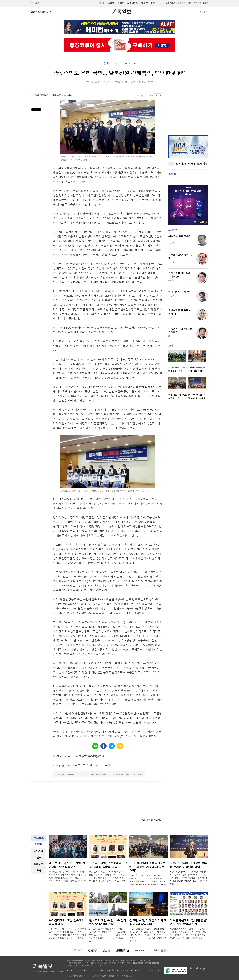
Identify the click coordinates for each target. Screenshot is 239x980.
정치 (106, 64)
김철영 (171, 317)
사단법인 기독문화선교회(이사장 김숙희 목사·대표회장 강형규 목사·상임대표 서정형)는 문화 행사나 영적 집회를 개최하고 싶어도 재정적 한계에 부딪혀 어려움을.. (188, 933)
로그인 (205, 3)
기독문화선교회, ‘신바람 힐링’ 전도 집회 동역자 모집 (188, 922)
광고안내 (81, 970)
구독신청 (197, 3)
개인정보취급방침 (117, 970)
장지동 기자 (45, 95)
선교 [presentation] (39, 857)
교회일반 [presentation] (39, 844)
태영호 (83, 774)
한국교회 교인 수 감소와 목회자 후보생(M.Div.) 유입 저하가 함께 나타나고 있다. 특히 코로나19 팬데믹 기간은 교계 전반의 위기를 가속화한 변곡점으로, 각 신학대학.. (108, 935)
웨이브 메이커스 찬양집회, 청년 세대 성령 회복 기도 (67, 865)
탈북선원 (139, 774)
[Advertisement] (188, 112)
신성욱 (171, 280)
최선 (170, 336)
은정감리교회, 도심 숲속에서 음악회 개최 (67, 922)
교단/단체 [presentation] (39, 851)
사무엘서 (172, 262)
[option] (178, 362)
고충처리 (147, 970)
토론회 (72, 774)
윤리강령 (158, 970)
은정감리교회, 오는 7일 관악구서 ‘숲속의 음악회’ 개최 (108, 865)
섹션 (35, 3)
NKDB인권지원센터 (100, 774)
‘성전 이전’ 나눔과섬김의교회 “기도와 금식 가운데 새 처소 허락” (148, 867)
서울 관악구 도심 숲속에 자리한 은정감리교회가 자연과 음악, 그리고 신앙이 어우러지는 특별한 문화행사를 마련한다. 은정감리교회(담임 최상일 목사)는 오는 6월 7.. (67, 933)
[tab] (39, 844)
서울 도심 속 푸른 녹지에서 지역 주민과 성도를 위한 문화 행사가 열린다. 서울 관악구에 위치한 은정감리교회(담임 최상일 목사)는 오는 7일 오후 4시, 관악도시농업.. (108, 876)
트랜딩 (101, 3)
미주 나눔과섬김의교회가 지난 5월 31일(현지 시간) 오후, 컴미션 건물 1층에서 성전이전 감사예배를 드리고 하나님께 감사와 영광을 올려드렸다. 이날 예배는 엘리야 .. (148, 881)
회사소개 (71, 970)
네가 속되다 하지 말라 (180, 292)
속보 (171, 164)
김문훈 (145, 3)
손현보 (121, 3)
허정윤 (171, 243)
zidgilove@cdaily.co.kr (61, 95)
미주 (190, 3)
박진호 (171, 296)
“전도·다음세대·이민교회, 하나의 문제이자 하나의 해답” (189, 865)
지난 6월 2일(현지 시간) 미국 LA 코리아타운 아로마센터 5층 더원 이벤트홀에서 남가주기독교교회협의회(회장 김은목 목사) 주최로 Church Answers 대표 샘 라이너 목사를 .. (189, 878)
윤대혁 (111, 3)
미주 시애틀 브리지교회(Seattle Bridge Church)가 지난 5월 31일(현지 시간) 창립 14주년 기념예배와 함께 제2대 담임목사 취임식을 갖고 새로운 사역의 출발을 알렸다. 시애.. (148, 935)
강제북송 (60, 774)
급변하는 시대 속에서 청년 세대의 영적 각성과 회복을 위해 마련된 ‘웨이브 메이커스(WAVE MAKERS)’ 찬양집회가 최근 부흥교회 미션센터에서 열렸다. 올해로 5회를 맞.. (67, 876)
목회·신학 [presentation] (39, 864)
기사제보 (102, 970)
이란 (153, 3)
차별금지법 (133, 3)
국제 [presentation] (39, 871)
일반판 (182, 3)
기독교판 (172, 3)
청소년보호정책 (134, 970)
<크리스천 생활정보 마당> (151, 820)
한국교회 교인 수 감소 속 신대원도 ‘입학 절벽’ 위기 (108, 922)
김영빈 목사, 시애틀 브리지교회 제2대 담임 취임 (148, 922)
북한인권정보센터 (122, 774)
